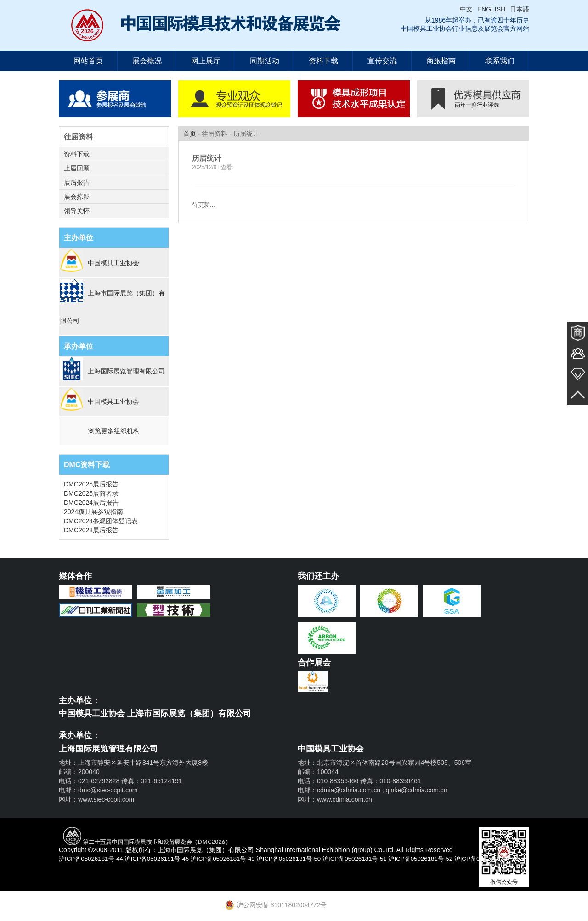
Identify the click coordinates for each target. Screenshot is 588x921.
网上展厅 (206, 61)
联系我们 (500, 61)
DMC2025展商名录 (91, 493)
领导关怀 (77, 211)
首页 (190, 134)
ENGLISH (491, 9)
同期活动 (265, 61)
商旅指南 (441, 61)
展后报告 (77, 182)
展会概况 (147, 61)
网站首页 (88, 61)
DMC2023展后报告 (91, 530)
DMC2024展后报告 (91, 503)
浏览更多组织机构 (114, 431)
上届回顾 (77, 168)
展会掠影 (77, 197)
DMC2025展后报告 (91, 484)
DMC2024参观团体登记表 (101, 521)
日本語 (520, 9)
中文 (466, 9)
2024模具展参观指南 (93, 512)
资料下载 (323, 61)
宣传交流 (382, 61)
